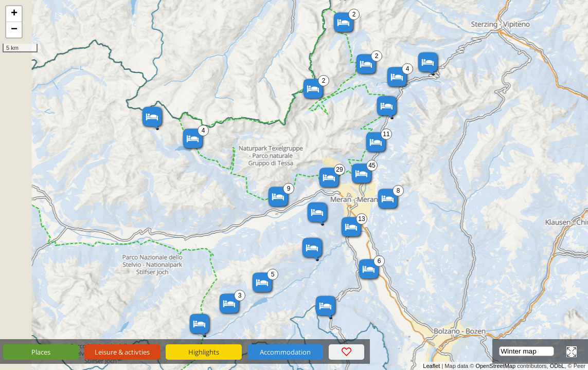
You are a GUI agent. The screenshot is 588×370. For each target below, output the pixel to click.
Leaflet (431, 366)
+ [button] (14, 14)
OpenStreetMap (495, 366)
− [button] (14, 30)
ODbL (557, 366)
